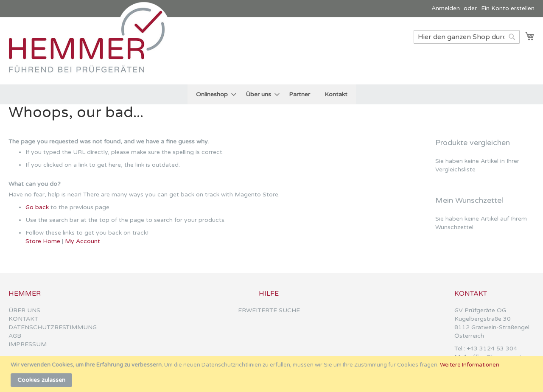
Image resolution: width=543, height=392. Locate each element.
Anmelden (446, 8)
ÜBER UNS (24, 310)
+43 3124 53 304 (492, 349)
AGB (15, 336)
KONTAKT (23, 319)
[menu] (272, 94)
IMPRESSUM (28, 344)
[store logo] (91, 50)
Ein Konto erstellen (508, 8)
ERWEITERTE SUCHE (269, 310)
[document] (273, 374)
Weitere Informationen (470, 365)
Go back (37, 207)
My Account (83, 241)
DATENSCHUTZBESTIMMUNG (53, 327)
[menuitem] (214, 94)
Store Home (43, 241)
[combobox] (467, 37)
